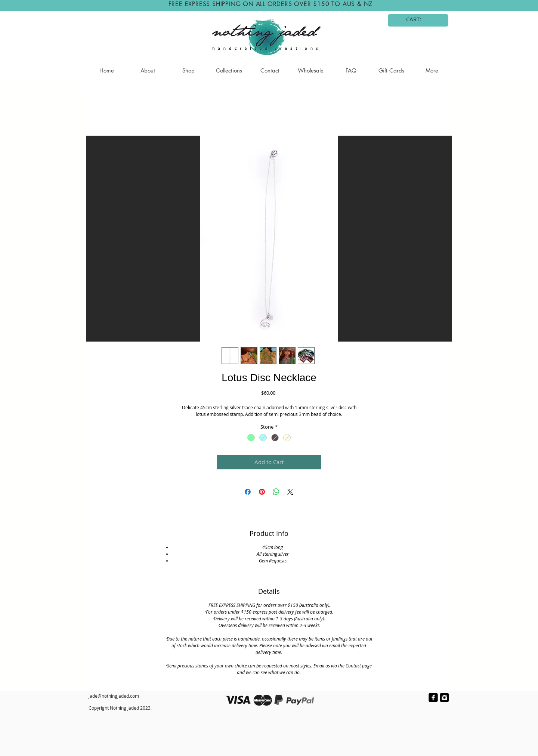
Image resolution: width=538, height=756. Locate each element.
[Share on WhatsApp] (276, 492)
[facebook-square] (433, 698)
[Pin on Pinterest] (262, 492)
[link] (418, 20)
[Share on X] (290, 492)
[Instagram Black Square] (444, 698)
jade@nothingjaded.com (114, 696)
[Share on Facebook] (248, 492)
